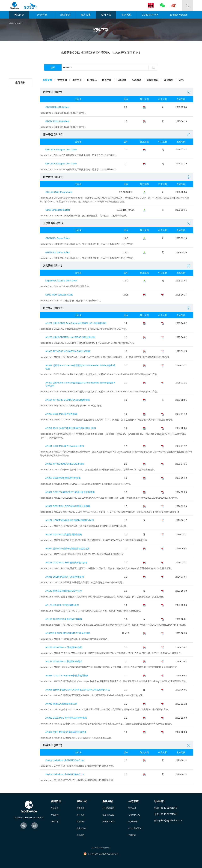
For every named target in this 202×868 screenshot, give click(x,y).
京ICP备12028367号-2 (101, 847)
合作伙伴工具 (135, 813)
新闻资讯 (65, 15)
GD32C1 (21, 177)
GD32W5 (21, 185)
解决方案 (86, 15)
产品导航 (42, 15)
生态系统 (126, 15)
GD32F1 (21, 106)
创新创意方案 (109, 813)
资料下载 (106, 15)
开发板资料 (157, 80)
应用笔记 (94, 80)
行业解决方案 (109, 806)
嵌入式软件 (134, 820)
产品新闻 (55, 806)
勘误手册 (110, 80)
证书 (187, 80)
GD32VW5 (21, 217)
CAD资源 (141, 80)
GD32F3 (21, 122)
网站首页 (19, 15)
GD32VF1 (21, 169)
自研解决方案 (109, 820)
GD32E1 (21, 146)
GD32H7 (21, 209)
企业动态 (55, 820)
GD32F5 (21, 138)
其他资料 (174, 80)
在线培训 (133, 834)
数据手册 (63, 80)
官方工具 (133, 806)
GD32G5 (21, 201)
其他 (21, 240)
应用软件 (125, 80)
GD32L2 (21, 98)
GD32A (21, 193)
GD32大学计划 (135, 827)
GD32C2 (21, 90)
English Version (179, 15)
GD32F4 (21, 130)
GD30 (21, 233)
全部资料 (21, 83)
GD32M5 (21, 225)
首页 (11, 23)
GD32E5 (21, 161)
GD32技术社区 (150, 15)
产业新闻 (55, 813)
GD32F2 (21, 114)
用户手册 (79, 80)
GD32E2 (21, 154)
